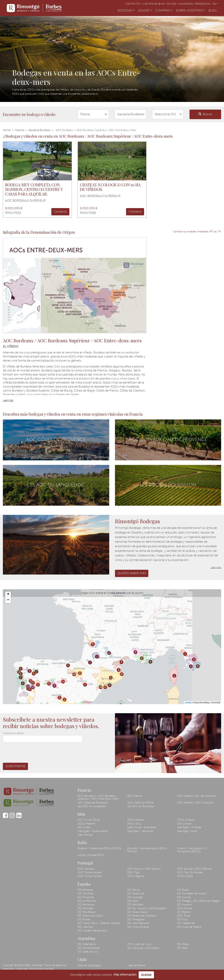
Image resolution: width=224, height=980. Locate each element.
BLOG (213, 10)
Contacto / (134, 4)
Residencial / (204, 4)
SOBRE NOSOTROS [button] (191, 11)
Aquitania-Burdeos (39, 130)
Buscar (205, 114)
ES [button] (216, 4)
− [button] (8, 600)
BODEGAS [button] (126, 11)
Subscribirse (15, 766)
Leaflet (188, 702)
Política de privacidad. (42, 969)
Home (7, 130)
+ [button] (8, 594)
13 (28, 686)
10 (101, 687)
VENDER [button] (145, 11)
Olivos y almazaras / (181, 4)
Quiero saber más (132, 573)
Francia (19, 130)
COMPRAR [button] (164, 11)
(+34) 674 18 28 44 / (155, 4)
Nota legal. (22, 969)
